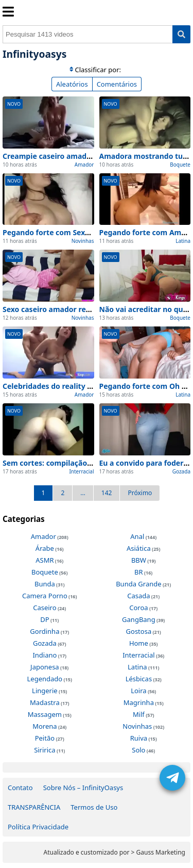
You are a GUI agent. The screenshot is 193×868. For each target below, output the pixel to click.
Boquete (180, 165)
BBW (139, 560)
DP (45, 619)
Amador (84, 165)
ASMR (45, 560)
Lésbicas (139, 679)
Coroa (138, 608)
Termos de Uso (94, 807)
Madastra (45, 702)
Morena (45, 726)
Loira (138, 691)
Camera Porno (45, 596)
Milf (139, 714)
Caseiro (45, 608)
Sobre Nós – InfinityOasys (83, 788)
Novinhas (83, 241)
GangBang (139, 619)
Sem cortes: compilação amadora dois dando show (93, 463)
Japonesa (45, 667)
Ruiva (139, 738)
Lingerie (45, 691)
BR (139, 572)
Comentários (117, 84)
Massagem (45, 714)
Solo (138, 750)
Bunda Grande (138, 584)
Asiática (139, 548)
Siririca (45, 750)
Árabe (45, 548)
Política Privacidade (38, 827)
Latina (183, 241)
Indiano (45, 655)
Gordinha (45, 631)
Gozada (181, 471)
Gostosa (139, 631)
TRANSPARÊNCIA (34, 807)
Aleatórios (72, 84)
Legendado (45, 679)
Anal (137, 536)
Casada (138, 596)
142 (107, 493)
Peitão (45, 738)
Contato (20, 788)
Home (139, 643)
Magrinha (139, 702)
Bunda (45, 584)
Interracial (81, 471)
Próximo (140, 493)
